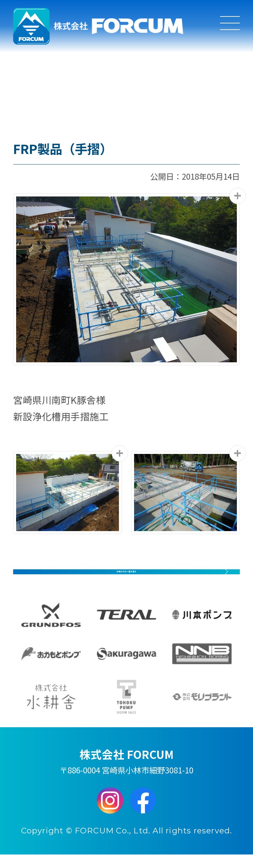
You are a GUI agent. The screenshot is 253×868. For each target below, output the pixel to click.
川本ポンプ (202, 628)
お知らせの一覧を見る (127, 574)
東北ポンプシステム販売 (126, 710)
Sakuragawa (126, 667)
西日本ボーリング (202, 667)
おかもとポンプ (51, 667)
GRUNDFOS (51, 628)
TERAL (126, 628)
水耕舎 (51, 710)
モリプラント (202, 710)
